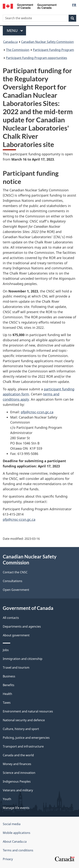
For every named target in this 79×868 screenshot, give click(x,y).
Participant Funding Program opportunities (37, 58)
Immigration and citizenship (23, 659)
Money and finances (17, 764)
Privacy (8, 859)
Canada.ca (10, 42)
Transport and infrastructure (23, 746)
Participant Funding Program (53, 50)
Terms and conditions (18, 850)
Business (9, 676)
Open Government (16, 590)
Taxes (7, 703)
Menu (15, 30)
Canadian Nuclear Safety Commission (47, 42)
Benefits (9, 685)
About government (16, 635)
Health (7, 694)
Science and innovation (19, 773)
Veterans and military (18, 790)
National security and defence (24, 720)
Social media (12, 824)
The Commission (18, 50)
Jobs (6, 650)
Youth (7, 799)
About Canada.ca (15, 842)
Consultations (13, 581)
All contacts (11, 618)
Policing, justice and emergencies (26, 738)
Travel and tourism (16, 668)
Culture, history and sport (21, 729)
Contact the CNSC (15, 572)
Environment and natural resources (28, 711)
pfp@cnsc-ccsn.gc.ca (37, 412)
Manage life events (16, 808)
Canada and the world (18, 755)
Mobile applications (17, 833)
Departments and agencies (22, 626)
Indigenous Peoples (17, 781)
